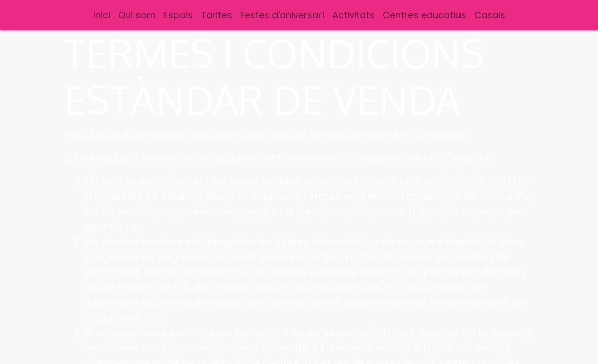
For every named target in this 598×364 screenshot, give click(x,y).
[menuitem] (102, 15)
